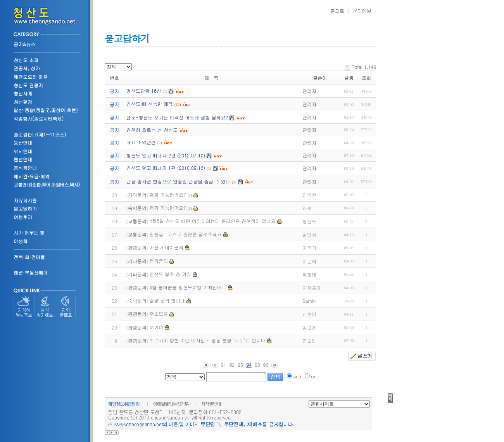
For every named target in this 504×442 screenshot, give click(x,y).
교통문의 (137, 221)
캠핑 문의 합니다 (167, 300)
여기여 (156, 327)
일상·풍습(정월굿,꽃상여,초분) (46, 110)
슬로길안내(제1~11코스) (40, 134)
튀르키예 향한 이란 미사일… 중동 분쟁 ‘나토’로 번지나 (207, 340)
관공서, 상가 (27, 68)
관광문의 (137, 248)
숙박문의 (137, 208)
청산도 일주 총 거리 (170, 274)
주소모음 (159, 313)
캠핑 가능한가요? (168, 194)
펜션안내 (23, 159)
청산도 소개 (26, 60)
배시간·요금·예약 (32, 176)
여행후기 (23, 217)
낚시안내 (23, 151)
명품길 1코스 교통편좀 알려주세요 (186, 234)
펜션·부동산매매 (31, 272)
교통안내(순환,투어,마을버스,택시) (47, 184)
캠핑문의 (159, 261)
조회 (366, 78)
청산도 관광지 (28, 85)
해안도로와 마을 (31, 77)
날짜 (349, 78)
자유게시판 (25, 200)
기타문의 (137, 195)
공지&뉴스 (24, 44)
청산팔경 (23, 102)
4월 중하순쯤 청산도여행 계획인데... (188, 287)
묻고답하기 (25, 208)
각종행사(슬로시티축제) (39, 118)
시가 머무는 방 (29, 232)
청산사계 (23, 93)
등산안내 (23, 142)
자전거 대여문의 (166, 247)
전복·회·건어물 (29, 257)
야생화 (21, 241)
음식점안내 (25, 168)
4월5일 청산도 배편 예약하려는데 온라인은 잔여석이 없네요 (212, 221)
